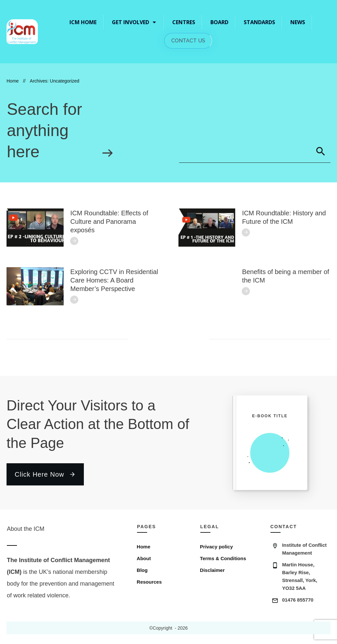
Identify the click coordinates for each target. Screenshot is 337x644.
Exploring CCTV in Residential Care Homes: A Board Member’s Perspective (114, 280)
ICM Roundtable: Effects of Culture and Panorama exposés (109, 222)
